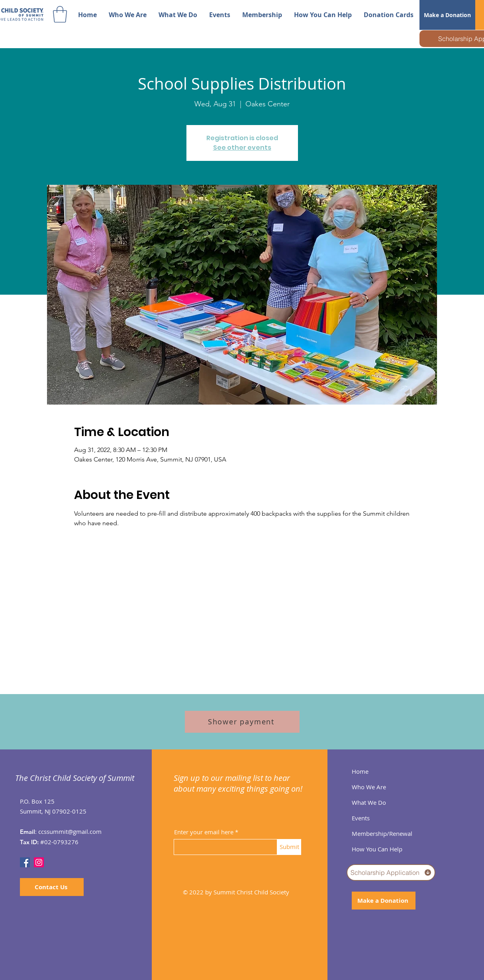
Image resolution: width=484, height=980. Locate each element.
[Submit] (289, 847)
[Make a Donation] (447, 15)
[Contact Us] (52, 887)
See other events (242, 148)
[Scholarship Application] (391, 872)
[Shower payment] (242, 722)
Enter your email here (204, 832)
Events (361, 818)
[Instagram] (39, 862)
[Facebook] (25, 862)
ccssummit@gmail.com (70, 831)
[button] (60, 14)
